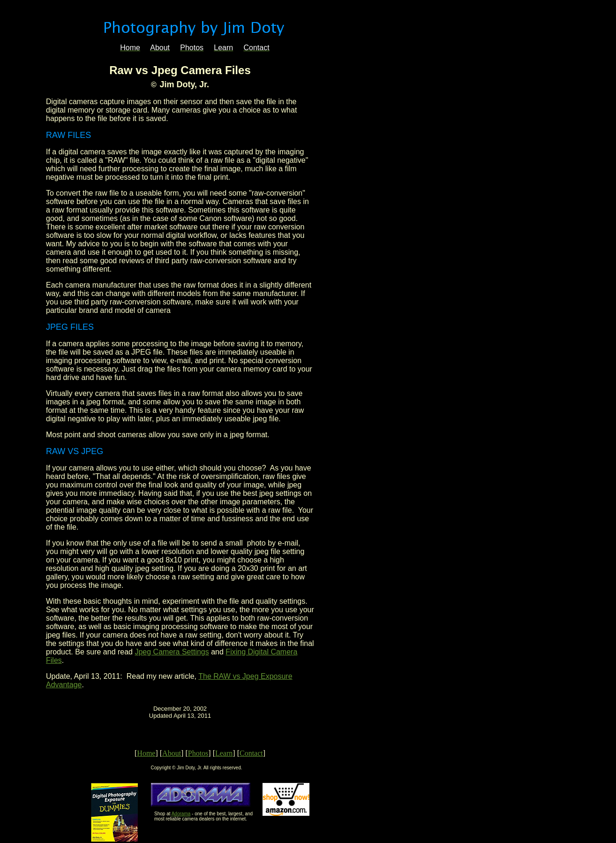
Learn (224, 753)
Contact (251, 753)
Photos (198, 753)
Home (146, 753)
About (172, 753)
